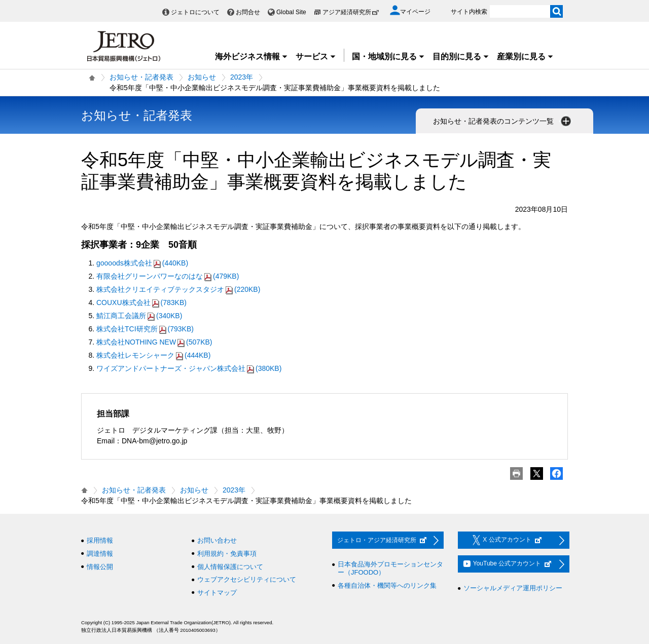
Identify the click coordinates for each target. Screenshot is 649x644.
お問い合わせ (217, 540)
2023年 (242, 77)
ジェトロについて (195, 12)
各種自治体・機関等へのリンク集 (387, 585)
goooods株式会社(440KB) (142, 263)
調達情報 (100, 554)
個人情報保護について (230, 567)
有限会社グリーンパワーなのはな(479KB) (168, 276)
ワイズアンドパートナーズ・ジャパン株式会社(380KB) (189, 368)
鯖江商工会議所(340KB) (139, 316)
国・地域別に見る (388, 56)
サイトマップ (217, 593)
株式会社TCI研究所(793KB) (145, 329)
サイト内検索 (469, 12)
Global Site (291, 12)
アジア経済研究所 (351, 12)
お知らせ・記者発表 (141, 77)
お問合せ (248, 12)
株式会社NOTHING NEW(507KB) (154, 342)
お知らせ (202, 77)
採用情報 (100, 540)
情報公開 (100, 567)
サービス (316, 56)
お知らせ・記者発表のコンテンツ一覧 (503, 121)
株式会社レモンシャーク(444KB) (153, 355)
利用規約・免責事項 (227, 554)
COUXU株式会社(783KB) (141, 302)
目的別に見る (461, 56)
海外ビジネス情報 (251, 56)
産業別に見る (525, 56)
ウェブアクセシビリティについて (247, 579)
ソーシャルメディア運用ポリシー (513, 588)
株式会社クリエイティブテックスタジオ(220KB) (178, 289)
